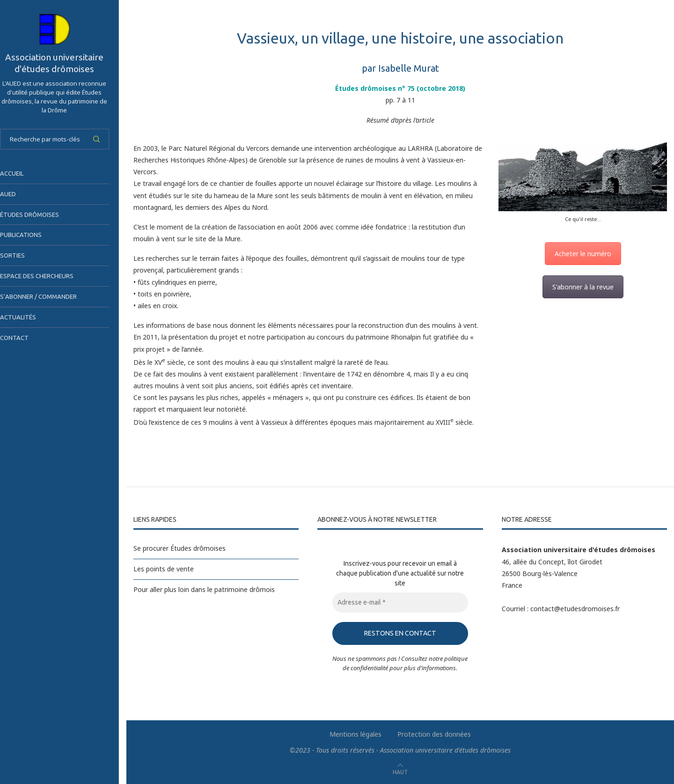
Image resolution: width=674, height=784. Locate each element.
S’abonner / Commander (48, 296)
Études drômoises (39, 214)
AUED (17, 194)
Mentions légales (355, 734)
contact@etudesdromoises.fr (575, 609)
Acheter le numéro (583, 254)
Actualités (27, 317)
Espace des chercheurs (46, 276)
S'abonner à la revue (583, 287)
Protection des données (434, 734)
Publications (30, 235)
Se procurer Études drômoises (179, 548)
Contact (24, 338)
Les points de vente (164, 569)
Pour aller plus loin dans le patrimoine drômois (204, 589)
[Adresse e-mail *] (400, 603)
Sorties (22, 255)
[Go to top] (400, 772)
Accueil (21, 173)
